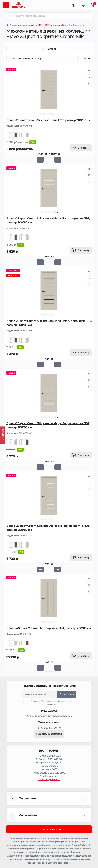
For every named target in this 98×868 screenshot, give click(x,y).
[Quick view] (89, 70)
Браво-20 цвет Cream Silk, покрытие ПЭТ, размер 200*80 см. (49, 120)
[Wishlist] (89, 77)
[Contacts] (83, 5)
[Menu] (6, 5)
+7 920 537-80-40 (51, 728)
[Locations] (74, 5)
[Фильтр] (3, 435)
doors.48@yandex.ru (49, 780)
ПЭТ (40, 25)
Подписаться (67, 694)
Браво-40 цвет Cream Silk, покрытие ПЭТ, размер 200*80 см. (49, 628)
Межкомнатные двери (23, 25)
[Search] (10, 16)
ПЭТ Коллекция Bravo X (58, 25)
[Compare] (89, 83)
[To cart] (81, 148)
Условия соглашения (51, 701)
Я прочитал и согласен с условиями (49, 703)
